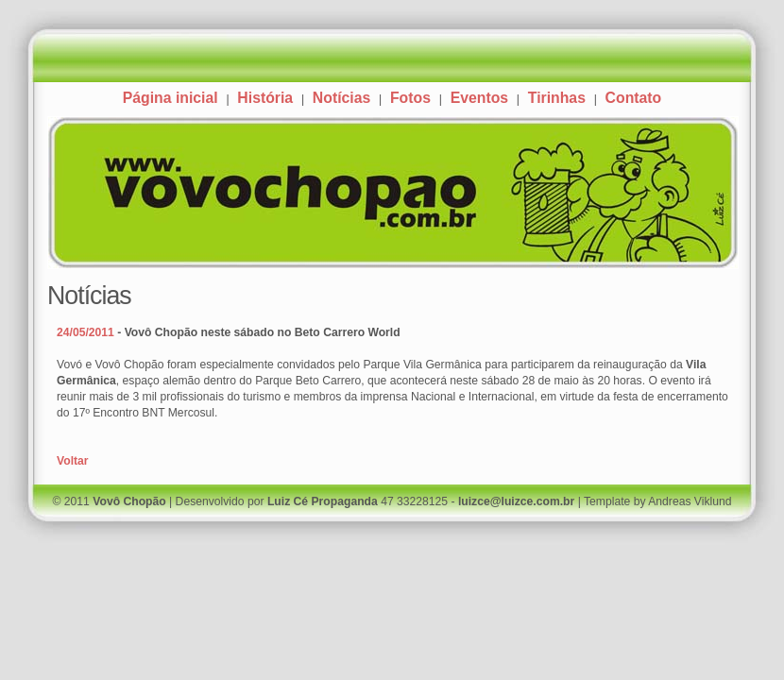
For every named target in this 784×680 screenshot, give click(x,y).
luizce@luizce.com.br (516, 501)
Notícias (341, 98)
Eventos (479, 98)
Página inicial (170, 98)
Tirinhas (557, 98)
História (265, 98)
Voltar (73, 461)
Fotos (410, 98)
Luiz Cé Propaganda (323, 501)
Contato (634, 98)
